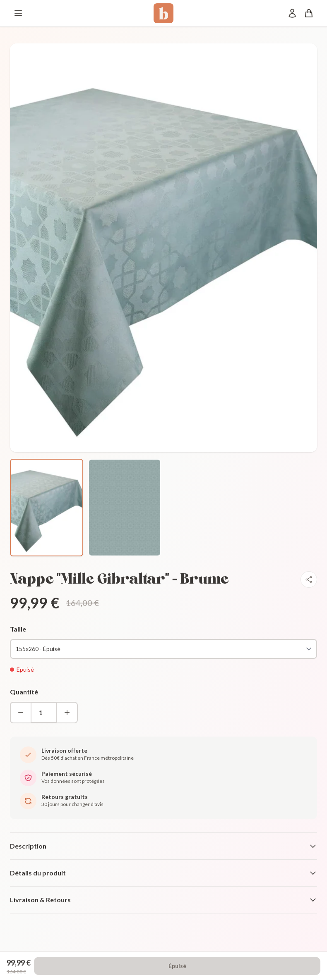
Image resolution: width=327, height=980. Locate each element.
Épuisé (177, 966)
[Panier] (309, 13)
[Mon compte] (292, 13)
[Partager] (309, 579)
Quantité (24, 692)
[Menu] (18, 13)
